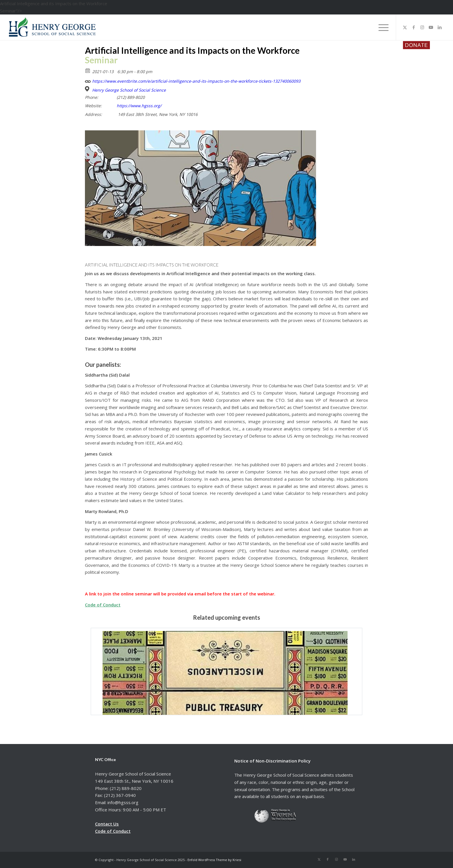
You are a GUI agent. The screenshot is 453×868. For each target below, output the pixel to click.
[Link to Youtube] (431, 27)
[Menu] (382, 27)
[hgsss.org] (52, 29)
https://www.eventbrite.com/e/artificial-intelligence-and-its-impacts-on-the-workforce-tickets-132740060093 (193, 80)
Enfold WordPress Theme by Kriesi (214, 860)
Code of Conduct (103, 605)
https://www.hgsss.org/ (139, 106)
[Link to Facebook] (414, 27)
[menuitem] (382, 27)
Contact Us (107, 824)
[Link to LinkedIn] (440, 27)
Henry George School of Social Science (129, 90)
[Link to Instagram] (422, 27)
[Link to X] (405, 27)
